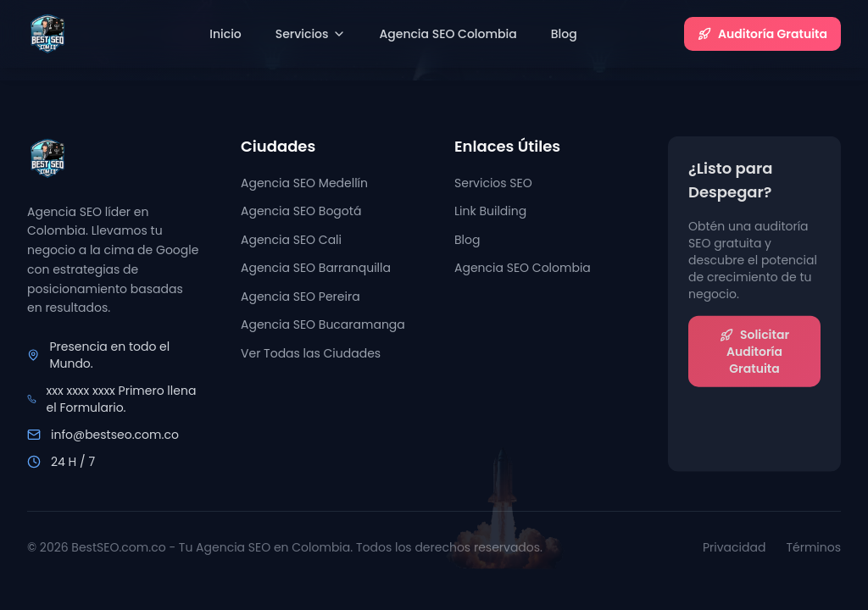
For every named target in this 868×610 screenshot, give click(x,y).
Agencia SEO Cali (291, 240)
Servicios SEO (493, 185)
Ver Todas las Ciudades (311, 353)
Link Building (490, 213)
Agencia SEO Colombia (448, 34)
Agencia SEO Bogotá (301, 211)
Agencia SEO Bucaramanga (323, 325)
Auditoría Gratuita (762, 34)
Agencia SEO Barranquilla (316, 269)
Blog (564, 34)
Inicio (225, 34)
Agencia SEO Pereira (300, 297)
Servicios (311, 34)
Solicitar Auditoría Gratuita (754, 353)
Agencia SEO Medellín (304, 183)
